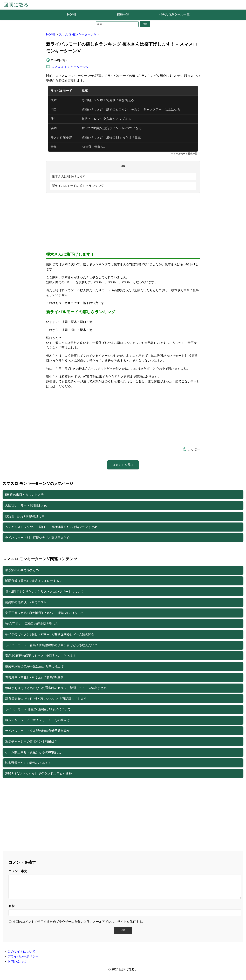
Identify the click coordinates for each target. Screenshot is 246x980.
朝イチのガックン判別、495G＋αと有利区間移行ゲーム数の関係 (50, 634)
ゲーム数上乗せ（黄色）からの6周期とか (34, 752)
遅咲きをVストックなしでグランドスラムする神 (38, 774)
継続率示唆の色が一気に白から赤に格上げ (34, 666)
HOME (72, 14)
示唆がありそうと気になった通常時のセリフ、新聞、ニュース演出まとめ (56, 688)
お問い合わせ (17, 966)
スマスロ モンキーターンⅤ (78, 34)
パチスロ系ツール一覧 (174, 14)
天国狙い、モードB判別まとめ (26, 505)
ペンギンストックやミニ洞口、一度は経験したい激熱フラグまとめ (51, 527)
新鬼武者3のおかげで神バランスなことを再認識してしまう (46, 699)
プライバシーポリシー (23, 961)
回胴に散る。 (18, 5)
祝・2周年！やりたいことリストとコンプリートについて (44, 592)
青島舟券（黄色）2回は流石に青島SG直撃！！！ (39, 677)
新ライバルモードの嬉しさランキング (78, 186)
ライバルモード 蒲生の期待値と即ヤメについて (38, 709)
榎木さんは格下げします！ (70, 176)
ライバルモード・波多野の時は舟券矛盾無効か (37, 731)
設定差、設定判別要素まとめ (25, 516)
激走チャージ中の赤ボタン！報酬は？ (31, 742)
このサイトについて (22, 956)
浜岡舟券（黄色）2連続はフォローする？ (34, 581)
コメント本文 (18, 871)
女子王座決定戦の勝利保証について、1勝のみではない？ (44, 613)
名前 (12, 910)
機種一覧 (123, 14)
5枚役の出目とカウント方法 (24, 495)
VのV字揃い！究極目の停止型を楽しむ (32, 624)
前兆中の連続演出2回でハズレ (26, 602)
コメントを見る (123, 465)
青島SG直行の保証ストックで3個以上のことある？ (40, 656)
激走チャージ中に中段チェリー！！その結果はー (39, 720)
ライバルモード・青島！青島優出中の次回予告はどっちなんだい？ (51, 645)
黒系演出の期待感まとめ (22, 570)
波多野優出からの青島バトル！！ (28, 763)
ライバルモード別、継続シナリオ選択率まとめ (37, 538)
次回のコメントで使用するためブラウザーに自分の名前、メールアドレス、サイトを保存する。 (79, 926)
